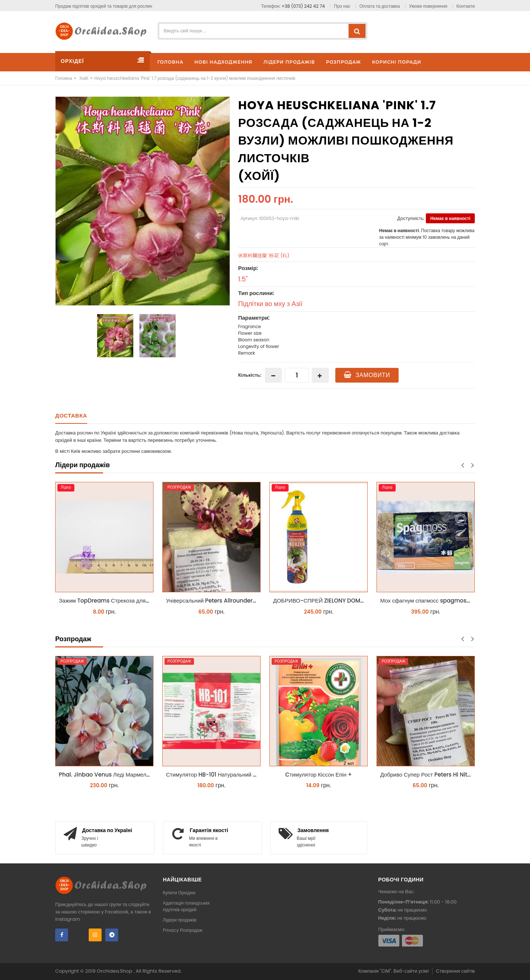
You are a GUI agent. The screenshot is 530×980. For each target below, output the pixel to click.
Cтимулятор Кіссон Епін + (319, 775)
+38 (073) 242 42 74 (303, 6)
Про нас (342, 6)
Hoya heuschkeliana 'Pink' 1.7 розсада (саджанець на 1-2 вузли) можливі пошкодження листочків (195, 78)
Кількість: (250, 375)
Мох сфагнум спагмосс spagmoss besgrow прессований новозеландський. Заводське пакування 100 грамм (427, 601)
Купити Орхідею (179, 893)
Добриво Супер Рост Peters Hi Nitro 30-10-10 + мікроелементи (427, 775)
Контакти (466, 6)
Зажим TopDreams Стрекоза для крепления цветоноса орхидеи (106, 601)
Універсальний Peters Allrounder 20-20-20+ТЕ (213, 601)
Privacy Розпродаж (183, 930)
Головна (64, 78)
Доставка (71, 416)
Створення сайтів (455, 971)
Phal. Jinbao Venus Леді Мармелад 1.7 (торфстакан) (106, 775)
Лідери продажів (180, 920)
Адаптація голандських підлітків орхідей (187, 906)
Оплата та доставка (380, 6)
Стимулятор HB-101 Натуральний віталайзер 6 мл (213, 775)
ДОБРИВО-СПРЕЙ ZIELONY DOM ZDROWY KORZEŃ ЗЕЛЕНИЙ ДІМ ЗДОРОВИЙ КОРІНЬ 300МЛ (320, 601)
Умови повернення (428, 6)
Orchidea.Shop (115, 971)
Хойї (84, 78)
